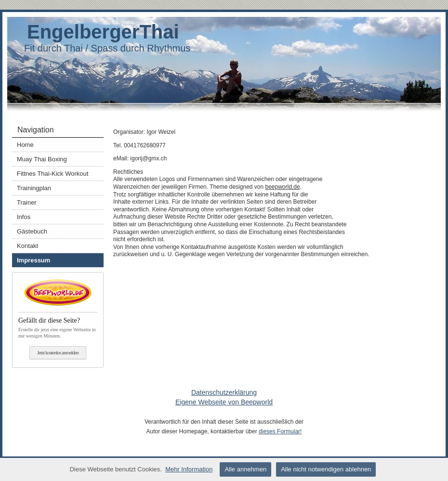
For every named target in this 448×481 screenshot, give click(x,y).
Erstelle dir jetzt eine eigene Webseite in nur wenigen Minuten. (58, 325)
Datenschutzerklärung (224, 392)
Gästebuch (32, 231)
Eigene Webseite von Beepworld (224, 402)
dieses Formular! (280, 431)
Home (25, 145)
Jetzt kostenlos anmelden (58, 352)
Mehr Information (189, 469)
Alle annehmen (245, 469)
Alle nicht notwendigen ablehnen (326, 469)
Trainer (27, 202)
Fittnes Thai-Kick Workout (53, 174)
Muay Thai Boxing (42, 159)
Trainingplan (34, 188)
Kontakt (27, 246)
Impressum (33, 260)
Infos (24, 217)
